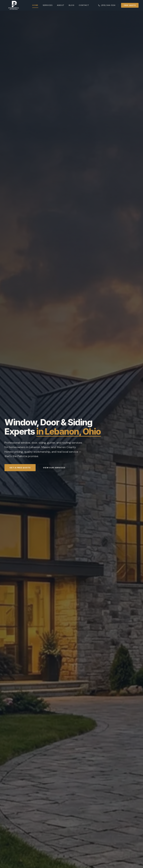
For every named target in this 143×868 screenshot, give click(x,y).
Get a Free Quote (20, 468)
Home (35, 6)
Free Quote (130, 5)
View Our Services (54, 468)
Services (48, 5)
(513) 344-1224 (107, 5)
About (61, 5)
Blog (71, 5)
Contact (84, 5)
